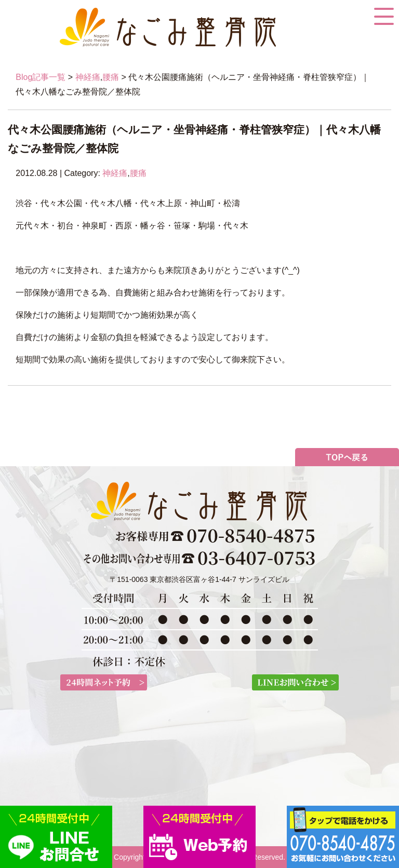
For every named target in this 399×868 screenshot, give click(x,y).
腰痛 (111, 77)
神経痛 (88, 77)
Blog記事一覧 (41, 77)
